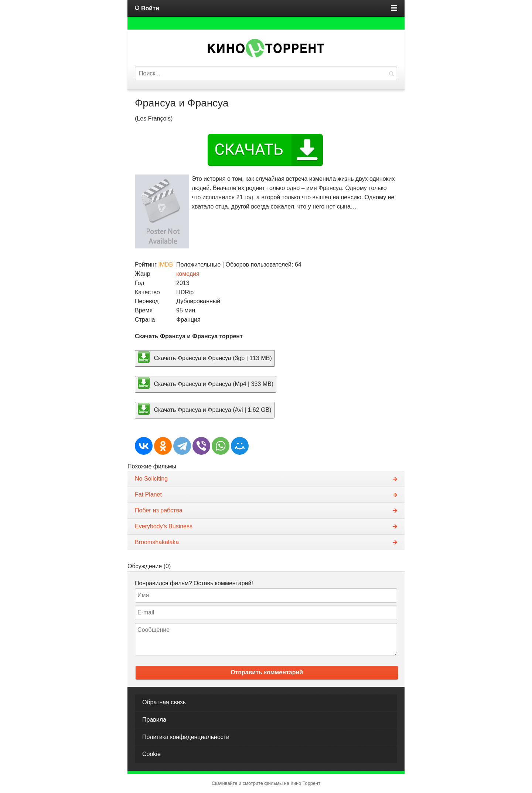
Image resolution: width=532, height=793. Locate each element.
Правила (154, 720)
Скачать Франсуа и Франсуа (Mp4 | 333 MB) (206, 383)
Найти (391, 73)
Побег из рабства (159, 510)
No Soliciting (151, 479)
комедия (188, 274)
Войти (150, 8)
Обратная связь (164, 702)
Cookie (151, 754)
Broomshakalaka (157, 542)
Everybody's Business (164, 526)
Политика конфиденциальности (186, 737)
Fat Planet (148, 494)
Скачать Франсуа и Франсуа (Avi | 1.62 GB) (205, 409)
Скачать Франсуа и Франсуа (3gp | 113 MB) (205, 357)
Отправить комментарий (267, 672)
